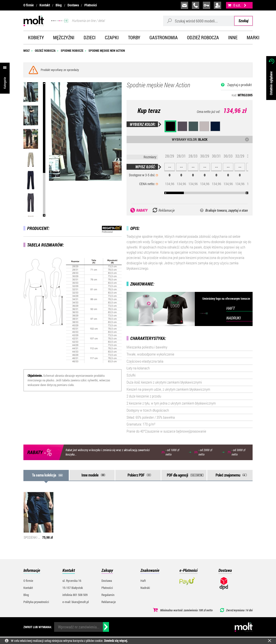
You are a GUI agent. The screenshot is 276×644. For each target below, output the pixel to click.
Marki (253, 37)
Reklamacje (109, 602)
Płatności (91, 5)
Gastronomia (164, 37)
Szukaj (243, 21)
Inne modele (90, 475)
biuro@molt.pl (184, 5)
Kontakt (45, 5)
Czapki (112, 37)
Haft (143, 581)
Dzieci (90, 37)
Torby (134, 37)
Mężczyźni (64, 37)
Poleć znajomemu (228, 475)
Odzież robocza (203, 37)
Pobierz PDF (136, 475)
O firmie (29, 5)
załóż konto (217, 5)
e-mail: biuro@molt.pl (76, 602)
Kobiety (36, 37)
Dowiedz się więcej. (116, 641)
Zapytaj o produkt (240, 85)
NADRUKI (233, 318)
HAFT (231, 308)
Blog (59, 5)
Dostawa (73, 5)
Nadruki (145, 588)
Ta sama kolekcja (44, 475)
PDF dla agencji (177, 475)
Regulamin (108, 595)
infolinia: (196, 5)
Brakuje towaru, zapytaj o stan (227, 210)
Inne (233, 37)
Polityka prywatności (36, 602)
